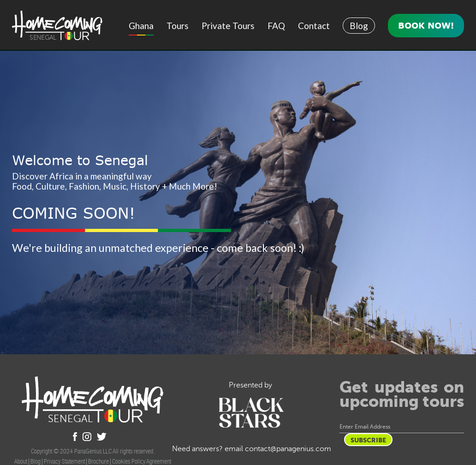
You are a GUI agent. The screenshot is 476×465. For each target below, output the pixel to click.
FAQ (276, 26)
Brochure (98, 461)
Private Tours (228, 26)
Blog (359, 26)
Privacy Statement (64, 461)
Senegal (43, 38)
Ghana (141, 26)
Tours (178, 26)
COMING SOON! (74, 213)
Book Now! (426, 25)
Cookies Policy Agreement (142, 461)
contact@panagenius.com (288, 449)
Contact (314, 26)
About (21, 461)
